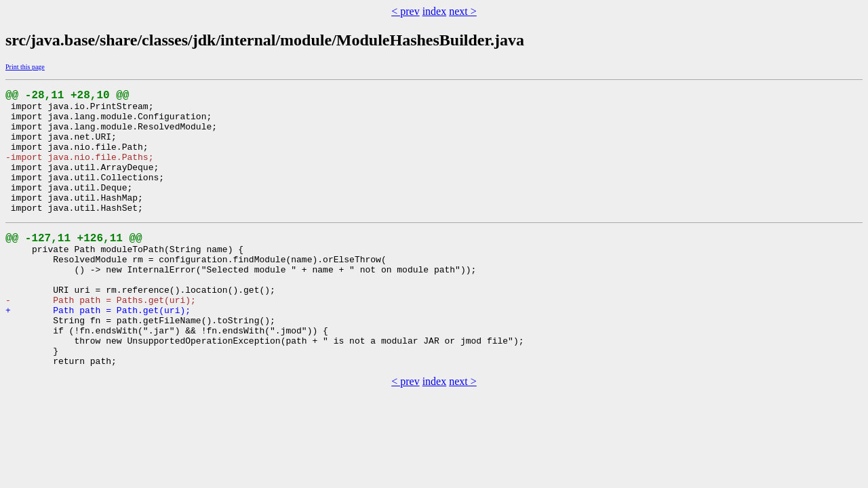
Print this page (25, 67)
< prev (405, 11)
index (435, 11)
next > (463, 11)
